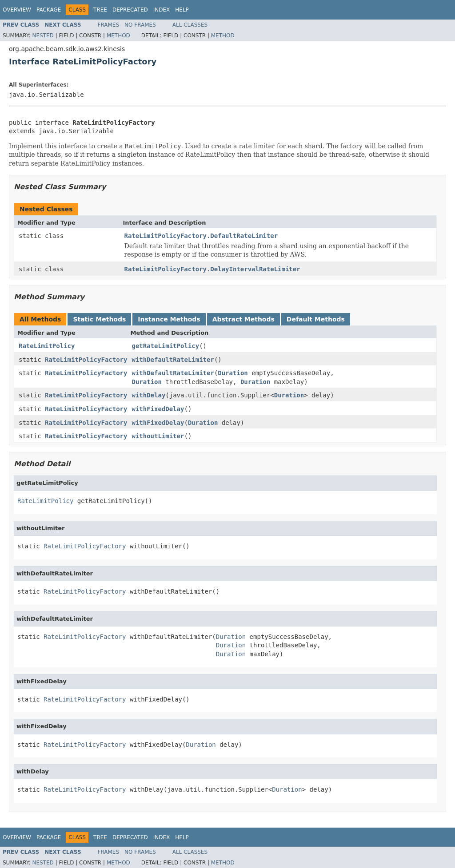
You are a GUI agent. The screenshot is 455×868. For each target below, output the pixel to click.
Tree (100, 10)
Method (118, 36)
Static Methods (99, 319)
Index (162, 10)
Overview (17, 10)
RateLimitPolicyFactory (86, 360)
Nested (43, 36)
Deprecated (130, 10)
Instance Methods (169, 319)
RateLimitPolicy (47, 346)
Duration (233, 373)
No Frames (140, 25)
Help (182, 10)
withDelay (148, 395)
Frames (109, 25)
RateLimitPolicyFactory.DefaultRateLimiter (201, 236)
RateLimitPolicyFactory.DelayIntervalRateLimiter (212, 269)
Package (49, 10)
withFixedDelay (158, 409)
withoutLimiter (158, 436)
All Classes (190, 25)
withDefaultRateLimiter (173, 360)
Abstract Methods (243, 319)
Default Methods (316, 319)
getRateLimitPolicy (165, 346)
